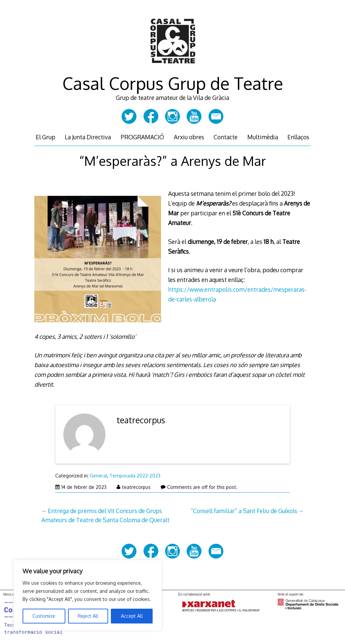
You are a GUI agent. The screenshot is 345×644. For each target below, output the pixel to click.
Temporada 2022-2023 (135, 476)
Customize (44, 616)
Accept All (132, 616)
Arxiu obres (189, 137)
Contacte (226, 137)
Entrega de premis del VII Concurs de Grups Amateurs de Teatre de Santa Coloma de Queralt (105, 515)
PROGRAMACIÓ (142, 137)
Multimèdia (263, 137)
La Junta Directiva (88, 137)
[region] (88, 595)
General (99, 476)
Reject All (88, 616)
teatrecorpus (141, 420)
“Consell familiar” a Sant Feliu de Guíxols (244, 511)
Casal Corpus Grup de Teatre (173, 83)
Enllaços (298, 137)
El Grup (45, 137)
